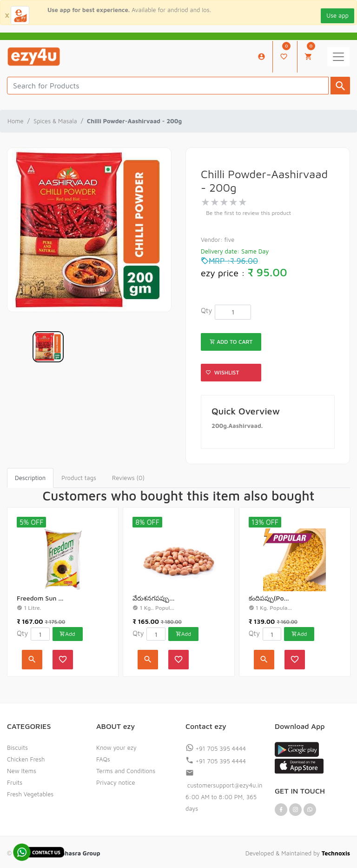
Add (67, 634)
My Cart (310, 52)
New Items (22, 771)
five (230, 240)
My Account (261, 57)
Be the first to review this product (248, 213)
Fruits (15, 782)
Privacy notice (116, 782)
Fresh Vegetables (30, 794)
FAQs (103, 759)
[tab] (30, 478)
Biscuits (17, 748)
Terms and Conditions (126, 771)
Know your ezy (116, 748)
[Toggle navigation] (338, 57)
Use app (337, 15)
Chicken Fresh (26, 759)
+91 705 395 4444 (216, 748)
